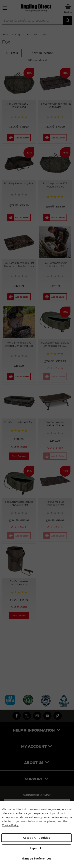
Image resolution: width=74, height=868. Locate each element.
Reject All (37, 848)
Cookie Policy (10, 825)
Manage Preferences (37, 858)
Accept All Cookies (37, 838)
